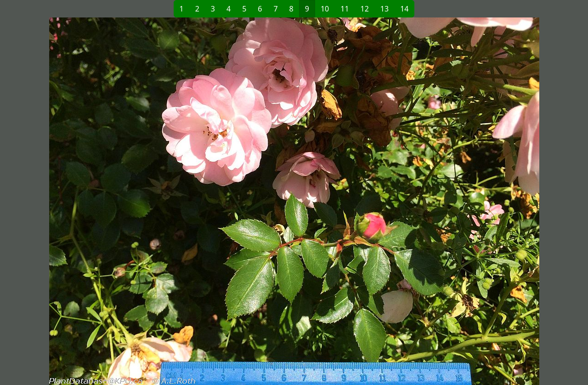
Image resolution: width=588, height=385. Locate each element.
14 (404, 9)
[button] (166, 201)
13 (384, 9)
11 (345, 9)
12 (365, 9)
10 (325, 9)
